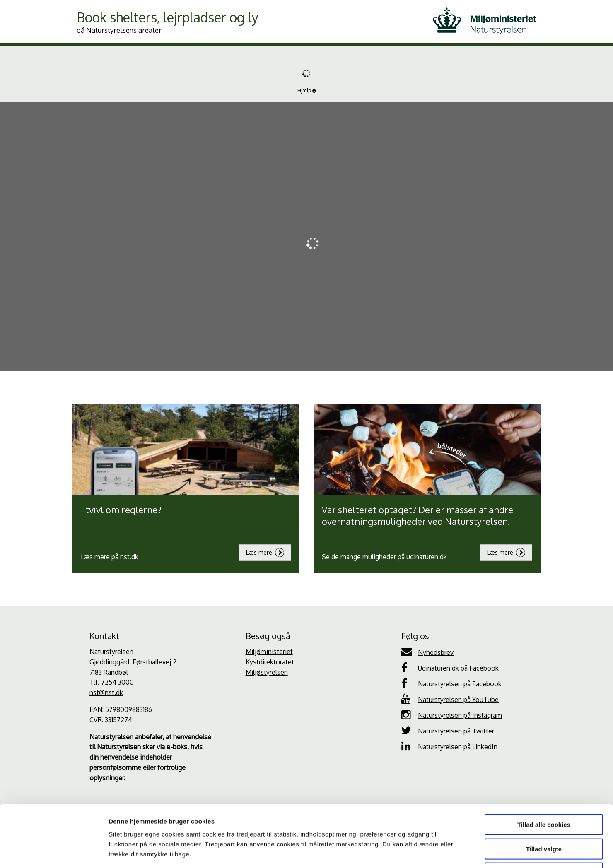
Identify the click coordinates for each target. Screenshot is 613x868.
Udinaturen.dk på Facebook (450, 668)
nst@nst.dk (106, 692)
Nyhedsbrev (427, 652)
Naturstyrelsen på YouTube (450, 699)
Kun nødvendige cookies (544, 815)
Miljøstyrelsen (267, 672)
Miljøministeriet (269, 652)
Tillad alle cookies (544, 767)
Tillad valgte (544, 791)
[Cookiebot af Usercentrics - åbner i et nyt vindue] (54, 852)
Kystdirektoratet (270, 662)
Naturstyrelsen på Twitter (448, 731)
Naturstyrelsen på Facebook (451, 683)
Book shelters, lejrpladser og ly (168, 22)
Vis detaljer (431, 852)
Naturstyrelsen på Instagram (452, 715)
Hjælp (307, 90)
